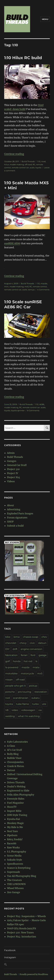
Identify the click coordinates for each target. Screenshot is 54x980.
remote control (40, 287)
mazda (44, 283)
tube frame (23, 704)
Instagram (10, 957)
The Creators (14, 880)
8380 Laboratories (17, 742)
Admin (11, 453)
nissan (9, 680)
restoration (41, 692)
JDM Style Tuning (17, 815)
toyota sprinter (18, 410)
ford (33, 655)
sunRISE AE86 (12, 243)
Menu (45, 19)
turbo (35, 704)
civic (32, 643)
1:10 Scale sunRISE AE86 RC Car (23, 304)
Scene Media (14, 856)
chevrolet (11, 643)
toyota (38, 168)
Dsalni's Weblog (16, 786)
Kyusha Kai (13, 819)
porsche (10, 692)
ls (36, 661)
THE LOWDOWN (16, 884)
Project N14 (14, 477)
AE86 (42, 404)
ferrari (24, 655)
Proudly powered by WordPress (34, 974)
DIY (7, 649)
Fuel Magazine (15, 803)
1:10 (39, 161)
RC (34, 164)
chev (44, 637)
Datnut (11, 770)
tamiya (31, 290)
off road (28, 164)
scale (32, 168)
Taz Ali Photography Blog (22, 876)
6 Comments (33, 410)
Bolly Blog (13, 754)
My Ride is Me (15, 827)
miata (36, 667)
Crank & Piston (16, 766)
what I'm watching (29, 716)
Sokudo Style (15, 860)
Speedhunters (15, 864)
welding (10, 716)
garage (43, 655)
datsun (42, 643)
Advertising (14, 509)
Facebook (10, 950)
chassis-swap (31, 637)
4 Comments (43, 290)
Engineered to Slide (18, 791)
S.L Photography (17, 852)
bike (8, 637)
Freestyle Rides (16, 799)
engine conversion (31, 649)
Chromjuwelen (15, 762)
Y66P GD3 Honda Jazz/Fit (22, 928)
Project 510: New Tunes (20, 932)
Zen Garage (14, 892)
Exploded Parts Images (20, 513)
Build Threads (28, 161)
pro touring (25, 692)
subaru (36, 698)
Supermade (14, 872)
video (15, 710)
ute (44, 704)
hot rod (28, 661)
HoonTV (12, 807)
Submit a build (15, 526)
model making (17, 164)
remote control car (20, 168)
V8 (7, 710)
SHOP (10, 522)
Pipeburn (12, 835)
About (11, 505)
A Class (11, 746)
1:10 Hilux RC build (23, 58)
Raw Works (13, 847)
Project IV (13, 473)
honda (17, 661)
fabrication (11, 655)
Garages (12, 461)
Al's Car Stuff (15, 750)
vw (40, 710)
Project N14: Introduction (22, 937)
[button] (27, 965)
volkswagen (28, 710)
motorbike (11, 674)
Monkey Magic (15, 823)
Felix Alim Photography (21, 795)
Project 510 (13, 469)
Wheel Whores (15, 888)
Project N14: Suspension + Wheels (26, 916)
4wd (43, 161)
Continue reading (14, 154)
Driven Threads (16, 782)
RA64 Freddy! (15, 839)
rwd (8, 698)
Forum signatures (17, 518)
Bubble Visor (14, 758)
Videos (11, 481)
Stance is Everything (19, 868)
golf (7, 661)
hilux (7, 164)
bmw (17, 637)
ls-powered (12, 667)
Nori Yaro (12, 831)
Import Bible (14, 811)
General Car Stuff (17, 465)
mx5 (26, 287)
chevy (23, 643)
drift (15, 649)
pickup (33, 686)
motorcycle (27, 674)
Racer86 (12, 843)
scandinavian (21, 698)
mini (6, 287)
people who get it (16, 686)
